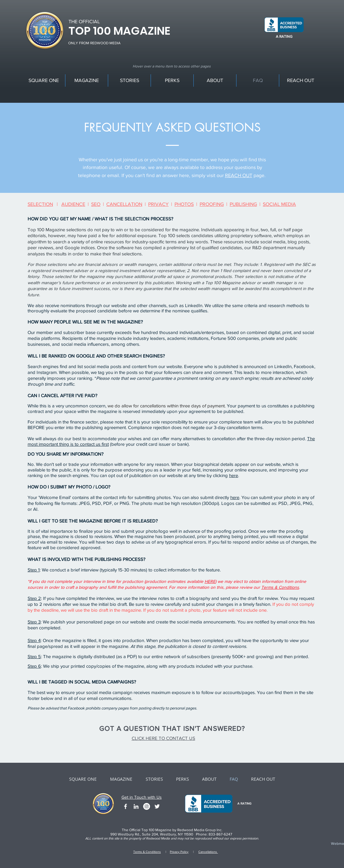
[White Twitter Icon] (157, 806)
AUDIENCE (73, 204)
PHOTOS (184, 204)
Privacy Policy (179, 852)
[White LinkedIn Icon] (136, 806)
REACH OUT (239, 175)
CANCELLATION (124, 204)
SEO (96, 204)
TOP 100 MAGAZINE (119, 31)
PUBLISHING (243, 204)
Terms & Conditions (280, 587)
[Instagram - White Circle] (147, 806)
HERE (210, 581)
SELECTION (40, 204)
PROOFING (212, 204)
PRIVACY (158, 204)
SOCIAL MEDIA (279, 204)
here (234, 475)
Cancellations (208, 852)
